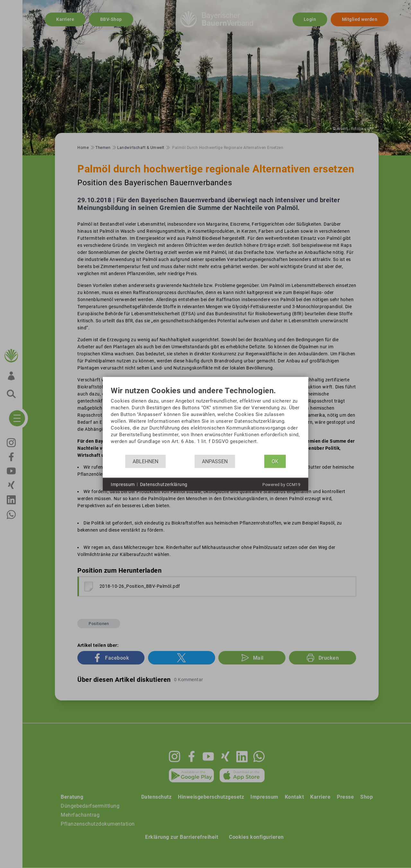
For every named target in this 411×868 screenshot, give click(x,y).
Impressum (123, 484)
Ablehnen (145, 461)
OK (275, 461)
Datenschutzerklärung (164, 484)
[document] (205, 421)
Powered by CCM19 (281, 485)
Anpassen (215, 461)
